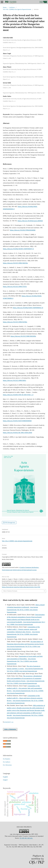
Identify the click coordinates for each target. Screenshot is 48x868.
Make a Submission (10, 729)
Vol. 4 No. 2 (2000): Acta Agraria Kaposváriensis (17, 9)
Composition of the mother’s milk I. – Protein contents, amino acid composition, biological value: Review (23, 629)
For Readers (7, 759)
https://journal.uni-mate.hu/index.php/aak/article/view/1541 (21, 587)
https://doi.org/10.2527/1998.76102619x (23, 336)
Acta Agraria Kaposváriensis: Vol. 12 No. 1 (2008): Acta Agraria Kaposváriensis (23, 634)
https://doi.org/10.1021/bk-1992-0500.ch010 (17, 433)
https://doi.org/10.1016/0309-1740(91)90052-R (28, 308)
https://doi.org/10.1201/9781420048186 (23, 230)
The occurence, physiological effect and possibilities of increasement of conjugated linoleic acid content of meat (24, 678)
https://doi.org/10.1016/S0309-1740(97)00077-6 (18, 249)
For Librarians (7, 765)
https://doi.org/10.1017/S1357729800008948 (17, 421)
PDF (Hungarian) (10, 523)
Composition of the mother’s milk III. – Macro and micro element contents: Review (25, 698)
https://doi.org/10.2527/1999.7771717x (15, 287)
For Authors (7, 762)
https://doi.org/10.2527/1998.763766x (15, 322)
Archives (12, 7)
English (5, 777)
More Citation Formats (10, 591)
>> (13, 722)
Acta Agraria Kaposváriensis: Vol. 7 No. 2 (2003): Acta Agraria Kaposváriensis (22, 661)
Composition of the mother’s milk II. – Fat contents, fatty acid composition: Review (24, 688)
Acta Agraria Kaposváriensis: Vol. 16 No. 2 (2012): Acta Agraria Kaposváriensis (22, 610)
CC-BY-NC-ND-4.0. (26, 838)
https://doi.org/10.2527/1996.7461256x (15, 263)
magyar (5, 780)
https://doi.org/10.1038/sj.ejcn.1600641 (30, 221)
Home (5, 7)
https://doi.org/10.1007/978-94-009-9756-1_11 (18, 395)
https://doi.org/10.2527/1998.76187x (14, 380)
